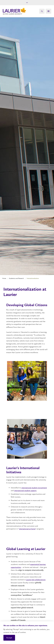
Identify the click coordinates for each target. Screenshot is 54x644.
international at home (27, 529)
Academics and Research (16, 278)
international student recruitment (34, 488)
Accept (9, 638)
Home (4, 278)
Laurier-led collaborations (36, 580)
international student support (25, 491)
